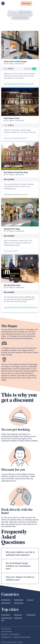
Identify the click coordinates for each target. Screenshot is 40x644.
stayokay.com (11, 251)
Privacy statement (11, 635)
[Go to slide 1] (20, 57)
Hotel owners (26, 3)
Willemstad (31, 615)
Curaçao (30, 600)
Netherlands (6, 600)
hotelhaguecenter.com (16, 138)
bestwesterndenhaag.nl (16, 194)
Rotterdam (18, 618)
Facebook (6, 629)
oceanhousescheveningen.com (19, 84)
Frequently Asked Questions (16, 637)
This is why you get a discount (20, 24)
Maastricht (18, 615)
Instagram (6, 632)
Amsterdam (6, 615)
